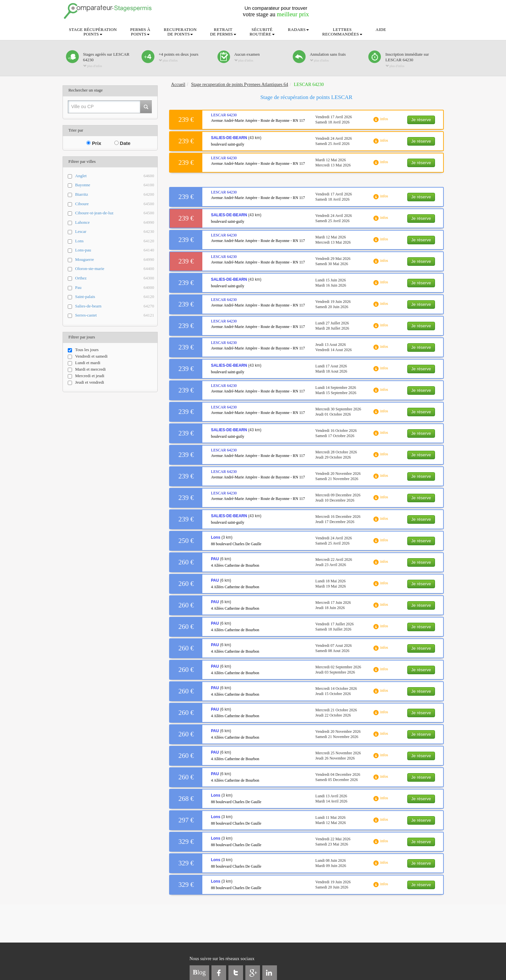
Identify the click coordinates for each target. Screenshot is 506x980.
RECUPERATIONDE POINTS (180, 32)
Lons (115, 241)
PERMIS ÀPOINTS (140, 32)
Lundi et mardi (84, 363)
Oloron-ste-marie (115, 269)
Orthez (115, 278)
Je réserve (421, 120)
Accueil (178, 85)
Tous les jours (83, 350)
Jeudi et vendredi (86, 382)
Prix (94, 143)
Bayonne (115, 185)
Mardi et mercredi (87, 369)
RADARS (299, 29)
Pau (115, 288)
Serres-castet (115, 315)
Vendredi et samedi (88, 356)
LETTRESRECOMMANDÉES (342, 32)
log (199, 972)
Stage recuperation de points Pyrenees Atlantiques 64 (239, 85)
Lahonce (115, 223)
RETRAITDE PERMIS (223, 32)
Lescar (115, 232)
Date (123, 143)
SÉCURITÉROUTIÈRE (262, 32)
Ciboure (115, 204)
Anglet (115, 176)
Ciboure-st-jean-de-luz (115, 213)
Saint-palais (115, 297)
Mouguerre (115, 260)
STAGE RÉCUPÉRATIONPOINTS (93, 32)
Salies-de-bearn (115, 306)
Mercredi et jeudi (86, 376)
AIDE (381, 29)
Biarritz (115, 195)
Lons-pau (115, 250)
